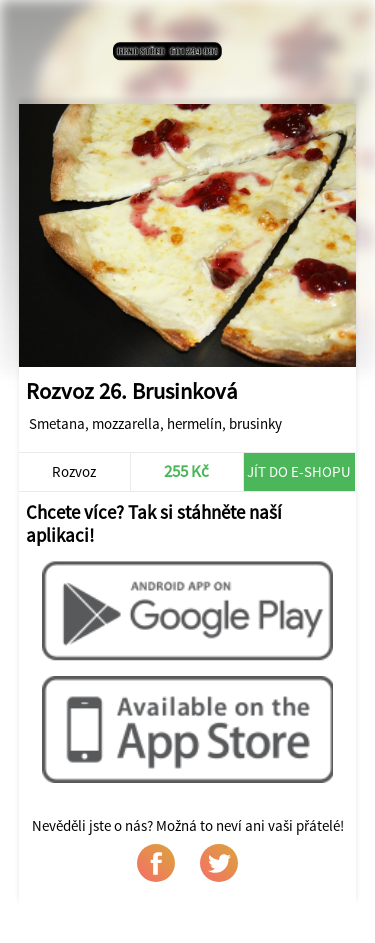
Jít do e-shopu (299, 471)
